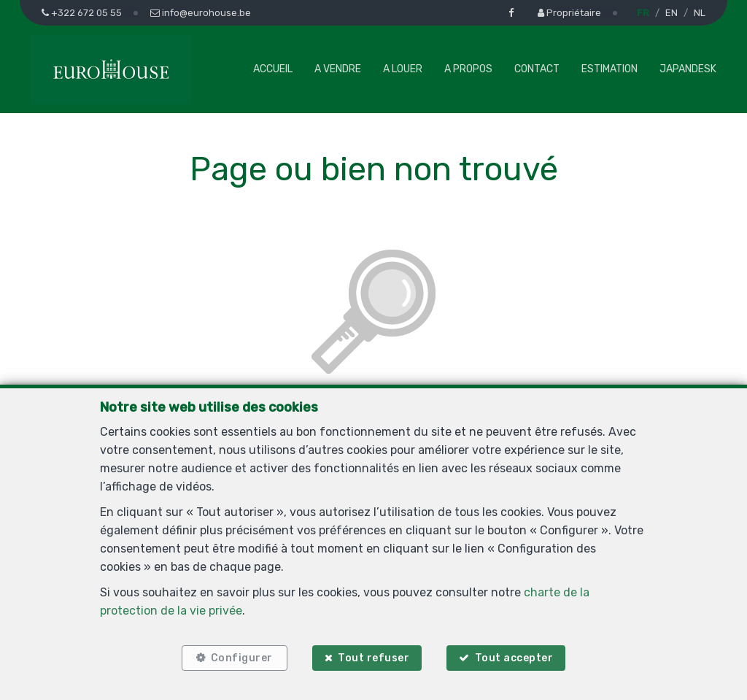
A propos (468, 69)
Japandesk (688, 69)
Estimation (609, 69)
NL (700, 13)
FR (643, 13)
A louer (403, 69)
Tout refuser (373, 658)
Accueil (273, 69)
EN (671, 13)
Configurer (242, 658)
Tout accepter (514, 658)
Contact (537, 69)
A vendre (338, 69)
